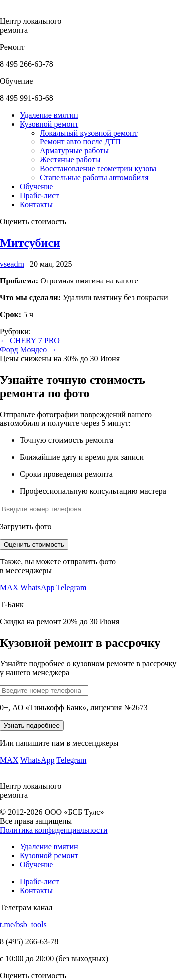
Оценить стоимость (34, 544)
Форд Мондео (28, 350)
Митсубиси (30, 243)
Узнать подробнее (32, 726)
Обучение (36, 865)
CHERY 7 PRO (30, 341)
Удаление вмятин (49, 847)
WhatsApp (37, 588)
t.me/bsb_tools (23, 924)
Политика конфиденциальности (54, 830)
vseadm (12, 264)
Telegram (71, 588)
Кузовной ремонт (49, 856)
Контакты (36, 891)
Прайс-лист (39, 882)
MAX (9, 588)
